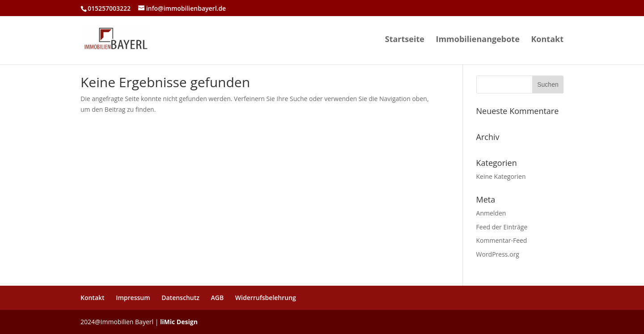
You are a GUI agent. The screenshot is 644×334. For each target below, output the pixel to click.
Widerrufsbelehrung (266, 298)
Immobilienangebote (477, 40)
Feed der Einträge (502, 227)
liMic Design (179, 322)
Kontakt (547, 40)
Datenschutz (180, 298)
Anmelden (491, 213)
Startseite (405, 40)
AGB (218, 298)
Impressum (133, 298)
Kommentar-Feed (502, 240)
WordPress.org (498, 254)
